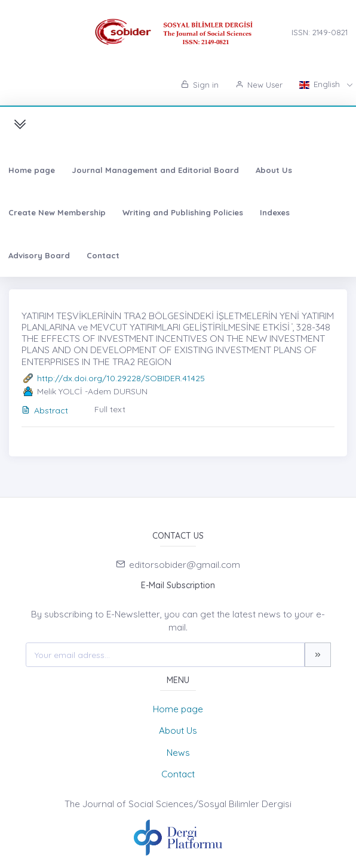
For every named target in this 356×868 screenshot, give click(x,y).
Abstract (45, 410)
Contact (103, 255)
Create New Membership (57, 212)
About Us (274, 170)
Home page (32, 170)
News (178, 753)
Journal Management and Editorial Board (155, 170)
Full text (110, 409)
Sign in (200, 85)
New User (259, 85)
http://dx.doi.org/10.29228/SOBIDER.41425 (121, 378)
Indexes (275, 212)
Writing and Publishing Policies (183, 212)
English (321, 84)
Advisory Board (39, 255)
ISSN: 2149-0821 (320, 32)
